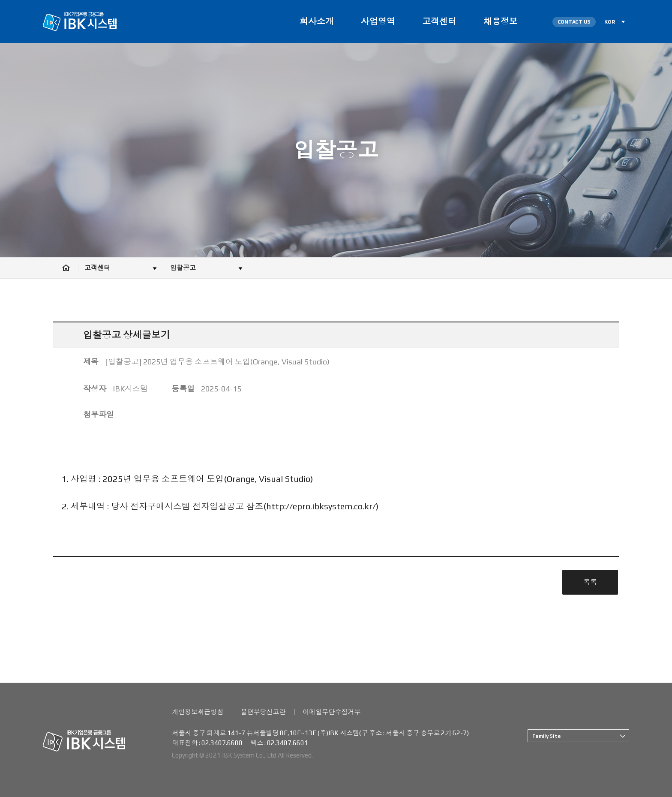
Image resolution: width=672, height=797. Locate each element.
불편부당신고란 (263, 712)
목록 (590, 582)
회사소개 (317, 21)
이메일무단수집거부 (331, 712)
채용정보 (501, 21)
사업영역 (378, 21)
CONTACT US (574, 22)
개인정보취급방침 (198, 712)
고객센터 (439, 21)
